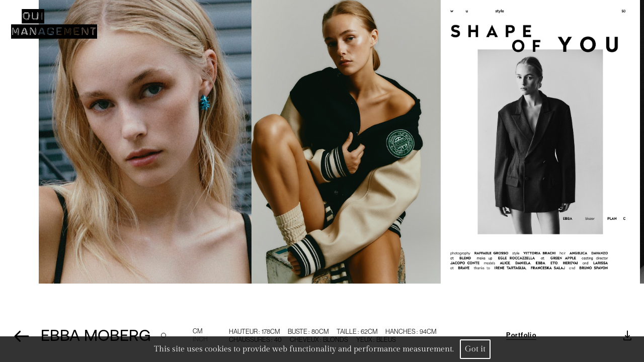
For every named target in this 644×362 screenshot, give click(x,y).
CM (197, 334)
